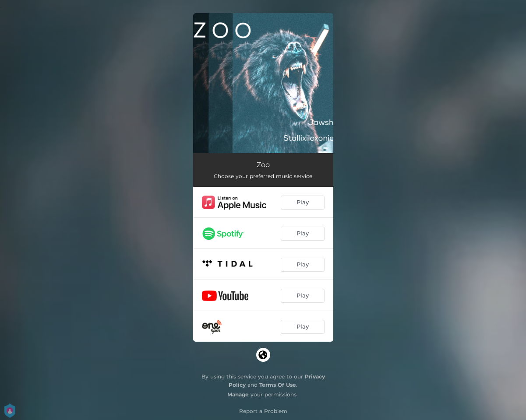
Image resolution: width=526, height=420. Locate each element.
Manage (238, 394)
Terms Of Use (278, 385)
